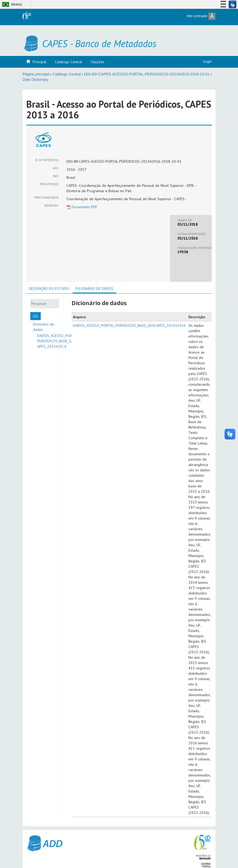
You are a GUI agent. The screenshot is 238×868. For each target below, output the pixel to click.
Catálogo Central (68, 62)
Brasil (11, 4)
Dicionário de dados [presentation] (94, 289)
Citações (97, 62)
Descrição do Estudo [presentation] (49, 289)
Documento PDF (82, 207)
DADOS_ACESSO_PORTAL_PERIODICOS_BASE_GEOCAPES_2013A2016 (59, 341)
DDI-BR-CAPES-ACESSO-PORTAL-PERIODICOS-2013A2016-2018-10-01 (147, 74)
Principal (40, 62)
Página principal (36, 74)
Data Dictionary (35, 79)
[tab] (49, 289)
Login (207, 61)
